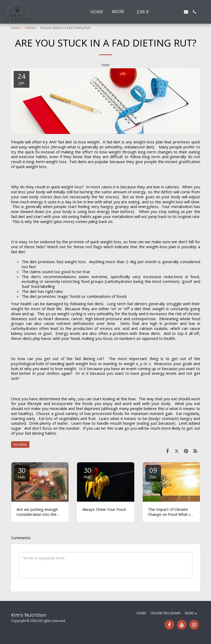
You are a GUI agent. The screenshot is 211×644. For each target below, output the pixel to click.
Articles (30, 28)
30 (22, 472)
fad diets (20, 445)
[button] (161, 12)
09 (153, 472)
